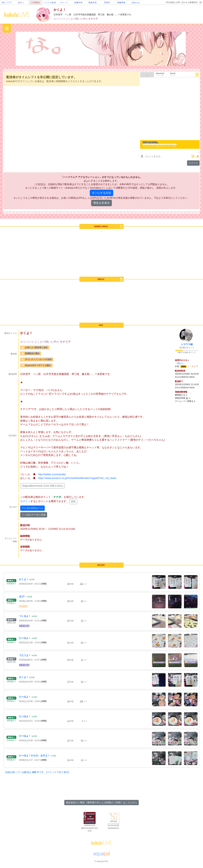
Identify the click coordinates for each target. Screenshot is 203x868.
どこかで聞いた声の (77, 19)
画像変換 (121, 3)
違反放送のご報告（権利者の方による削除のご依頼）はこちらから (101, 802)
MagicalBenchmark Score (43, 486)
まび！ (23, 596)
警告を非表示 (101, 203)
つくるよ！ (25, 616)
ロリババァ (60, 19)
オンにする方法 (101, 193)
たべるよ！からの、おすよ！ (35, 755)
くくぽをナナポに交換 (34, 515)
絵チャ (21, 3)
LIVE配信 (36, 3)
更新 (73, 501)
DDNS (107, 3)
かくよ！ (24, 579)
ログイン (25, 501)
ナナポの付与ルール (32, 508)
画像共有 (78, 3)
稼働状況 (193, 2)
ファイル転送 (50, 3)
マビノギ (23, 606)
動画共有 (93, 3)
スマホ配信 (24, 626)
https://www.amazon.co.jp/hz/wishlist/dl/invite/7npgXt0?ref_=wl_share (77, 478)
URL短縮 (170, 2)
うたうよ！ (25, 655)
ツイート (193, 163)
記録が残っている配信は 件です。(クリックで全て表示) (37, 772)
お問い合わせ (182, 2)
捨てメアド (7, 3)
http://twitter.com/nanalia (52, 474)
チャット (64, 3)
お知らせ (136, 3)
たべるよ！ (25, 638)
